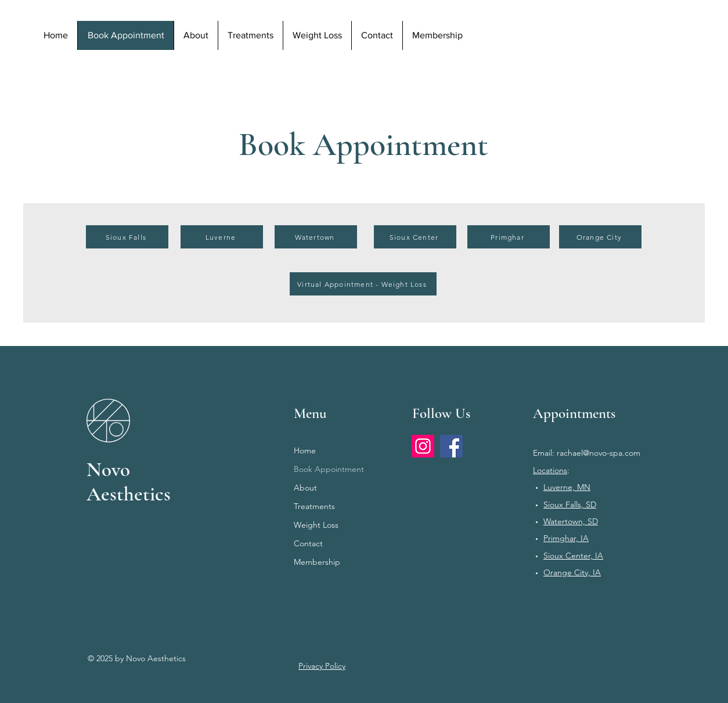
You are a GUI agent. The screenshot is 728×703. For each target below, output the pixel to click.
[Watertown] (316, 237)
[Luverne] (222, 237)
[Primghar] (509, 237)
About (305, 488)
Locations (550, 470)
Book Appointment (329, 469)
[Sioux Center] (415, 237)
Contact (308, 543)
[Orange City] (600, 237)
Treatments (314, 506)
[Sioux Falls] (127, 237)
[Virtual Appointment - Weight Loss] (363, 284)
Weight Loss (316, 525)
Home (305, 450)
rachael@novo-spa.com (599, 453)
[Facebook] (451, 446)
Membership (317, 562)
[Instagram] (423, 446)
